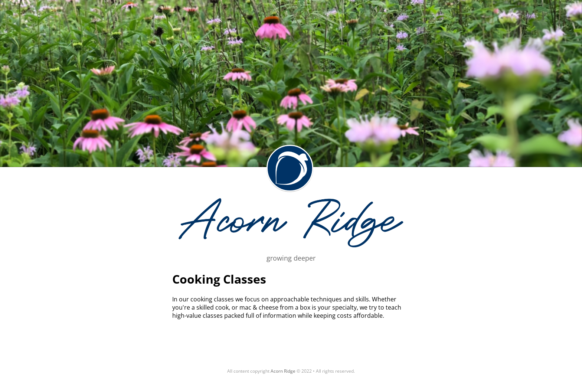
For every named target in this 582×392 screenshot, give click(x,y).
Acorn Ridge (290, 168)
